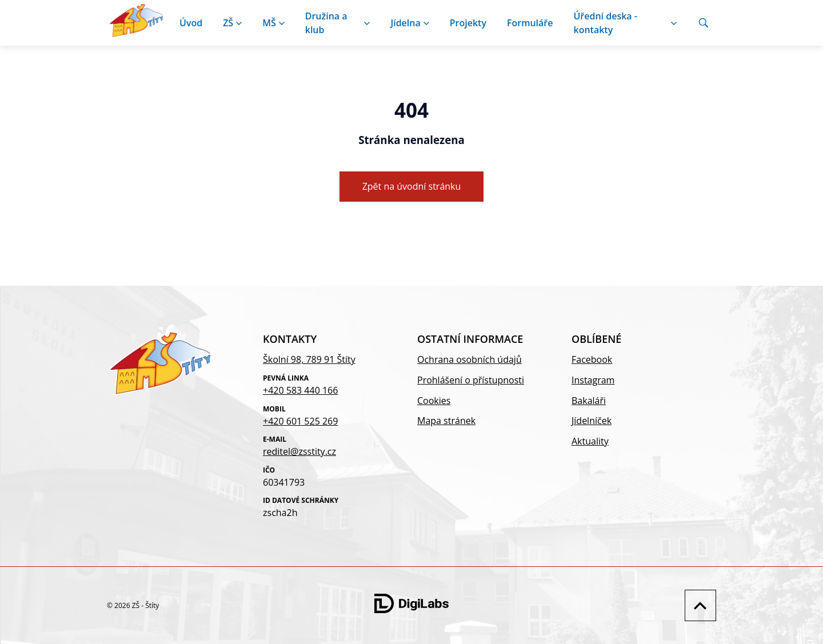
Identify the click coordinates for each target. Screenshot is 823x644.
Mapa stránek (446, 421)
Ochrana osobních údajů (470, 359)
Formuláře (530, 23)
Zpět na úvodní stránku (412, 186)
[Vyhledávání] (704, 23)
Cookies (434, 401)
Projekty (468, 23)
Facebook (592, 359)
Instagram (593, 380)
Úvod (191, 23)
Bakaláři (589, 401)
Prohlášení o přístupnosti (471, 380)
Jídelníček (592, 421)
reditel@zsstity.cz (299, 451)
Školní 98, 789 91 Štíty (309, 359)
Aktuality (590, 441)
